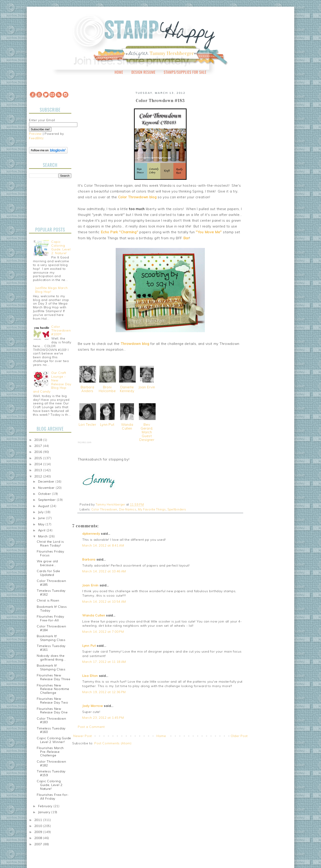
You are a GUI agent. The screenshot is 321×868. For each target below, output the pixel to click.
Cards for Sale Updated (48, 573)
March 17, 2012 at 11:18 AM (104, 662)
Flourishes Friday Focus (50, 553)
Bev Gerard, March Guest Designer (147, 432)
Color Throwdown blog (137, 197)
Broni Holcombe (107, 389)
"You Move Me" (209, 232)
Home (119, 72)
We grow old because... (47, 563)
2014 (39, 464)
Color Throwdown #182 (51, 763)
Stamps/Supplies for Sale (185, 72)
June (42, 518)
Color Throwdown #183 (51, 720)
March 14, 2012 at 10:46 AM (104, 571)
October (45, 494)
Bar (186, 238)
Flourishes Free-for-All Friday (53, 797)
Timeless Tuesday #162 (51, 593)
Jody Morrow (93, 706)
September (47, 500)
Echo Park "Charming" (120, 232)
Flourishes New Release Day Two (52, 701)
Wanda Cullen (127, 426)
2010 (39, 826)
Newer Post (83, 736)
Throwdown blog (135, 344)
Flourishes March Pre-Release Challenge (50, 752)
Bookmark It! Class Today (52, 609)
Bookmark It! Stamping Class (51, 638)
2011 (39, 820)
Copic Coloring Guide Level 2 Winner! (54, 740)
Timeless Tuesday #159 (51, 773)
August (44, 506)
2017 (39, 446)
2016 (39, 452)
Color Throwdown (104, 509)
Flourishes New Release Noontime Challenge (53, 689)
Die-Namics (128, 509)
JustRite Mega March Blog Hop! (51, 290)
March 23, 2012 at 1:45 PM (103, 718)
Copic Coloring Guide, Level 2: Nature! (61, 247)
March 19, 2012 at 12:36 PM (104, 692)
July (41, 512)
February (46, 806)
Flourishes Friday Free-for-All (50, 618)
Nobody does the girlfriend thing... (51, 658)
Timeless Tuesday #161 (51, 648)
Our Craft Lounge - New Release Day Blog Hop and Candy (52, 382)
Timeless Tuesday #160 (51, 730)
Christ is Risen (48, 600)
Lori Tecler (87, 425)
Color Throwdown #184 (51, 628)
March (43, 536)
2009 (39, 832)
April (42, 530)
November (47, 488)
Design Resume (143, 72)
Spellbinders (177, 509)
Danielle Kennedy (127, 389)
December (47, 481)
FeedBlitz (36, 138)
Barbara (89, 559)
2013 (39, 470)
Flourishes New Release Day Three (54, 677)
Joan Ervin (147, 387)
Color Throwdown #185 (51, 583)
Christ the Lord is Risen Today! (50, 544)
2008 (39, 838)
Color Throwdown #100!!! (61, 330)
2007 (39, 844)
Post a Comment (91, 727)
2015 (39, 458)
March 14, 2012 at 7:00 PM (103, 632)
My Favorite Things (152, 509)
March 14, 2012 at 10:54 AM (104, 602)
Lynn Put (107, 425)
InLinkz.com (85, 442)
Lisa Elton (90, 676)
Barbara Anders (87, 389)
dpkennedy (91, 534)
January (45, 812)
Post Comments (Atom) (113, 743)
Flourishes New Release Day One (52, 711)
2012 (39, 476)
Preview (35, 134)
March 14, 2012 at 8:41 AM (103, 545)
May (42, 524)
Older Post (239, 736)
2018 (39, 440)
